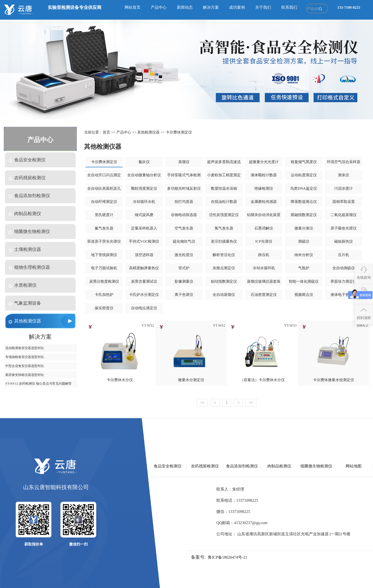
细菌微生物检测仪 (29, 232)
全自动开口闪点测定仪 (104, 177)
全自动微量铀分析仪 (144, 175)
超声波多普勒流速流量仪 (224, 164)
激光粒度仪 (184, 255)
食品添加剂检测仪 (29, 196)
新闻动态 (185, 7)
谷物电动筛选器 (184, 215)
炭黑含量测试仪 (144, 281)
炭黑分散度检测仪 (104, 281)
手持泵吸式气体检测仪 (184, 177)
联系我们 (289, 7)
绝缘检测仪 (264, 188)
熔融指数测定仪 (304, 215)
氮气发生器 (104, 228)
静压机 (264, 255)
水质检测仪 (23, 285)
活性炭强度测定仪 (224, 215)
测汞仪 (344, 175)
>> (251, 403)
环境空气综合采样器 (344, 162)
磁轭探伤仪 (344, 241)
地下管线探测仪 (104, 255)
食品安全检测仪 (27, 160)
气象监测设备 (25, 303)
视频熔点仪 (304, 295)
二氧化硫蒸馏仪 (344, 215)
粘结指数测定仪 (224, 281)
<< (202, 403)
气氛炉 (304, 268)
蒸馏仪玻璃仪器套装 (264, 281)
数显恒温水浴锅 (224, 188)
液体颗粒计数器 (264, 175)
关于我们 (263, 7)
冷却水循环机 (264, 268)
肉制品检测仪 (25, 214)
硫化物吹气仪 (184, 241)
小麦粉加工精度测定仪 (224, 177)
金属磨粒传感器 (264, 202)
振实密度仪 (104, 308)
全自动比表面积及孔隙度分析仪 (104, 190)
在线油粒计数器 (224, 202)
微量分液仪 (304, 228)
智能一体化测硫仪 (304, 281)
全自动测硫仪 (344, 268)
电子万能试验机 (104, 268)
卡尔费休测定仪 (179, 132)
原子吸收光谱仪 (344, 228)
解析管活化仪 (224, 255)
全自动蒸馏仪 (224, 295)
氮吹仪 (144, 162)
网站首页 (133, 7)
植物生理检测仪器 (29, 267)
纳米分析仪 (304, 255)
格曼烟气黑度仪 (304, 162)
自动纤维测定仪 (104, 202)
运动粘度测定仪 (304, 175)
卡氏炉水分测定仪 (144, 295)
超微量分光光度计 (264, 162)
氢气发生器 (224, 228)
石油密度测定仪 (264, 295)
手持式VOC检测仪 (144, 241)
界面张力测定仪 (344, 281)
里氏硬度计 (104, 215)
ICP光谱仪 (264, 241)
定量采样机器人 (144, 228)
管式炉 (184, 268)
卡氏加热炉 (104, 295)
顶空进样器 (144, 255)
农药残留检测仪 (27, 178)
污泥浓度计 (344, 188)
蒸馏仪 (184, 162)
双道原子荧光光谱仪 (104, 241)
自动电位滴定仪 (144, 308)
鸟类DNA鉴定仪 (304, 188)
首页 (106, 132)
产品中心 (159, 7)
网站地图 (354, 466)
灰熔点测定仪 (224, 268)
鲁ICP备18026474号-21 (228, 557)
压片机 (344, 255)
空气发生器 (184, 228)
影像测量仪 (184, 281)
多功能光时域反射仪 (184, 188)
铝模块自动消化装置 (264, 215)
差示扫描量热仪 (224, 241)
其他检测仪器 (25, 321)
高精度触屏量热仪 (144, 268)
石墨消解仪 (264, 228)
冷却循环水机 (144, 202)
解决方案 (211, 7)
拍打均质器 (184, 202)
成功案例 (237, 7)
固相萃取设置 (344, 202)
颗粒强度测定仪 (144, 188)
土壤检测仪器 (25, 249)
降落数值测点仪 (304, 202)
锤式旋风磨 (144, 215)
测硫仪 (304, 241)
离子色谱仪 (184, 295)
